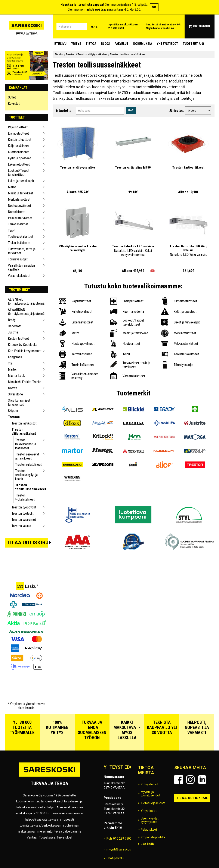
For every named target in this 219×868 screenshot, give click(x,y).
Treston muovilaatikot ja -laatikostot (27, 444)
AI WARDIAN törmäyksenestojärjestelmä (25, 312)
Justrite (13, 332)
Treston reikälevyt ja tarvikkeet (27, 456)
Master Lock (16, 376)
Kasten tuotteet (18, 339)
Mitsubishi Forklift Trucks (25, 382)
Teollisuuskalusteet (21, 237)
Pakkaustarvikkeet (20, 218)
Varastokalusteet (19, 276)
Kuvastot (14, 104)
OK (154, 7)
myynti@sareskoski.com (123, 25)
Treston (14, 417)
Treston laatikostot (24, 423)
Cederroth (15, 326)
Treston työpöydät (24, 507)
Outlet (12, 97)
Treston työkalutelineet (25, 497)
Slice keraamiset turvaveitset (19, 402)
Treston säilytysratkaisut (24, 432)
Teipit (12, 230)
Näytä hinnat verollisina (160, 28)
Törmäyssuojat (18, 259)
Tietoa (91, 44)
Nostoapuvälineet (19, 206)
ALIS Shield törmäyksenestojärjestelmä (25, 301)
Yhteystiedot (167, 44)
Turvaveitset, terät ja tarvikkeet (22, 251)
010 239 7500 (116, 28)
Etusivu (60, 44)
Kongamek (15, 357)
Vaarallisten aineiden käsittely (21, 267)
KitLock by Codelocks (23, 345)
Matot (12, 187)
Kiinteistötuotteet (20, 140)
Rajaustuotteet (18, 127)
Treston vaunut (21, 526)
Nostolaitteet (17, 212)
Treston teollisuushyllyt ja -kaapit (27, 475)
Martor (12, 369)
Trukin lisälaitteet (19, 243)
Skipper (13, 411)
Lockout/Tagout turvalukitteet (19, 173)
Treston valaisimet (24, 520)
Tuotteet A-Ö (193, 44)
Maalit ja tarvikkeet (21, 193)
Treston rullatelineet (28, 465)
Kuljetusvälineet (18, 146)
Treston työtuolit (23, 513)
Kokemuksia (143, 44)
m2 (10, 363)
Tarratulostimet (18, 224)
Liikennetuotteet (19, 164)
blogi (105, 44)
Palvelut (121, 44)
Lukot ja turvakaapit (21, 181)
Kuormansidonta (19, 152)
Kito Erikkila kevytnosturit (25, 351)
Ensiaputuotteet (18, 133)
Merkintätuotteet (19, 199)
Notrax (12, 388)
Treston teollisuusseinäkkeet (29, 487)
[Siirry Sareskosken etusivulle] (27, 26)
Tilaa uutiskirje (28, 543)
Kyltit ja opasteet (19, 158)
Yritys (76, 44)
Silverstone (15, 394)
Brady (12, 320)
